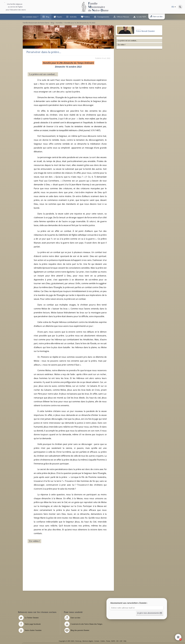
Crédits (103, 641)
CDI (117, 641)
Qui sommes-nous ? (30, 17)
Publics (87, 17)
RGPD (113, 641)
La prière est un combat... (127, 41)
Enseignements (103, 17)
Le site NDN (141, 17)
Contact (97, 641)
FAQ (125, 641)
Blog (47, 17)
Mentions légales (88, 641)
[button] (150, 613)
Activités (73, 17)
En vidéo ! (122, 45)
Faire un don (156, 17)
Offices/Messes (123, 17)
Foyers (59, 17)
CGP (121, 641)
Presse (108, 641)
